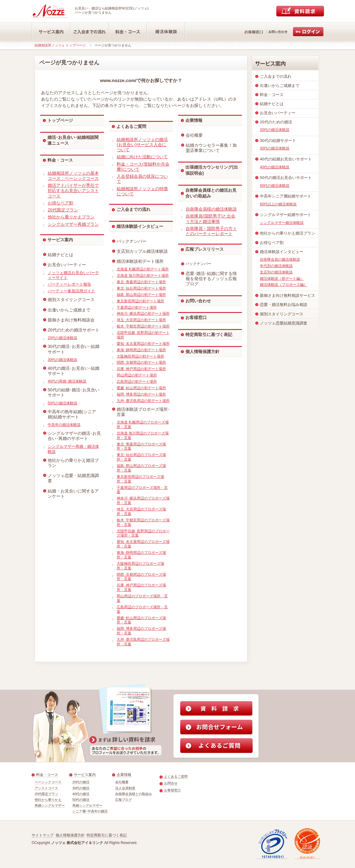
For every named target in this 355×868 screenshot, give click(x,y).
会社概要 (122, 782)
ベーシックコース (48, 782)
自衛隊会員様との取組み (134, 794)
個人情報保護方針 (202, 352)
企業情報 (194, 120)
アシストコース (46, 788)
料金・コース (60, 160)
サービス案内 (60, 240)
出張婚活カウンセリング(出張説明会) (212, 170)
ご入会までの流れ (133, 209)
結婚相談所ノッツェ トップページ (60, 45)
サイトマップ (43, 835)
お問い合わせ (198, 301)
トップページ (60, 120)
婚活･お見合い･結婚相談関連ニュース (73, 140)
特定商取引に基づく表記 (209, 335)
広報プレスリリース (205, 249)
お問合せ (171, 783)
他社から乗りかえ (48, 800)
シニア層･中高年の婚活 (90, 811)
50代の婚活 (81, 800)
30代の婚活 (81, 788)
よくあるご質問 (131, 126)
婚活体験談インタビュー (140, 226)
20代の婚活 (81, 782)
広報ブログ (124, 800)
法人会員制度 (125, 788)
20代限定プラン (47, 794)
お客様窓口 (196, 317)
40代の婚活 (81, 794)
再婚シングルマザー (50, 805)
